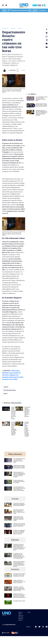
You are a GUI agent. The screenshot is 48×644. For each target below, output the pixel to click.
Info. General (31, 10)
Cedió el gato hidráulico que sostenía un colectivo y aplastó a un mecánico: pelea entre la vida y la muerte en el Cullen (13, 375)
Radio (29, 612)
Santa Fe (9, 10)
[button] (3, 5)
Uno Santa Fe (5, 28)
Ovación (19, 10)
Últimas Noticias (5, 10)
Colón (23, 10)
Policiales (14, 10)
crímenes (20, 28)
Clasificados (42, 10)
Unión (27, 10)
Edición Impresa (36, 10)
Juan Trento (13, 70)
